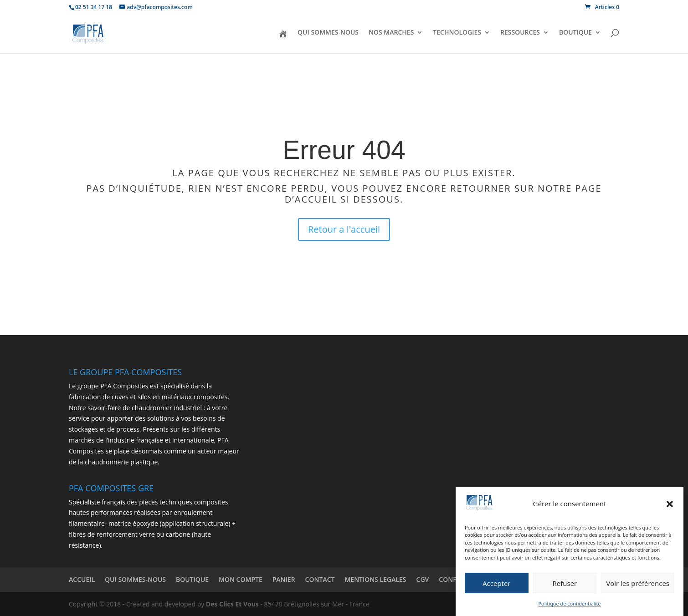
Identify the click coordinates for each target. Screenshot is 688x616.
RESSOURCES (520, 33)
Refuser (565, 584)
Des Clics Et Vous (232, 604)
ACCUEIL (82, 579)
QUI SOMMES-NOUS (328, 33)
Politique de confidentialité (570, 604)
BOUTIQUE (575, 33)
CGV (423, 579)
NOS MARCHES (391, 33)
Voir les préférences (638, 584)
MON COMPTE (241, 579)
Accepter (496, 584)
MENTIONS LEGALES (375, 579)
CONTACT (320, 579)
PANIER (284, 579)
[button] (670, 504)
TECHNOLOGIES (457, 33)
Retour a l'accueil (344, 229)
